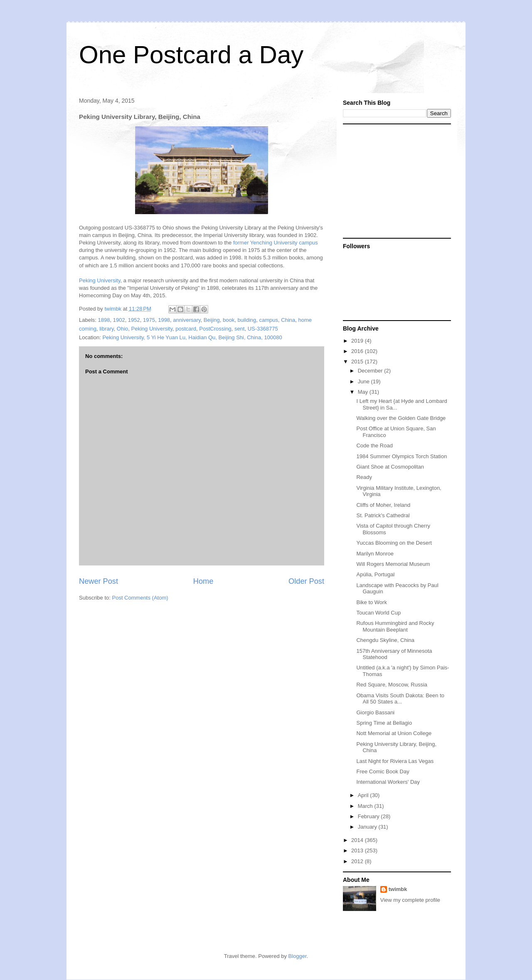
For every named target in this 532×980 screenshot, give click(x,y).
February (369, 816)
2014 (358, 840)
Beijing (212, 320)
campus (269, 320)
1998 (164, 320)
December (371, 371)
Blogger (298, 956)
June (365, 381)
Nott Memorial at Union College (394, 733)
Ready (364, 477)
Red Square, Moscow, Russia (392, 685)
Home (203, 581)
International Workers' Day (388, 782)
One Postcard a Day (191, 55)
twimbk (398, 889)
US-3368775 (263, 329)
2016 (358, 351)
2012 (358, 861)
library (106, 329)
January (368, 827)
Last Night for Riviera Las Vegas (395, 761)
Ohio (122, 329)
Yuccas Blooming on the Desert (394, 543)
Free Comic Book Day (383, 771)
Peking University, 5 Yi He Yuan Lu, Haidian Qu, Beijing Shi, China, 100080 (192, 337)
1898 (104, 320)
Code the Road (374, 446)
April (364, 795)
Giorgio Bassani (375, 712)
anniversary (187, 320)
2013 (358, 850)
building (247, 320)
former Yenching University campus (276, 243)
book (229, 320)
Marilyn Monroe (375, 554)
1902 (119, 320)
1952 (134, 320)
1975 (149, 320)
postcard (186, 329)
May (364, 392)
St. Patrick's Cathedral (383, 515)
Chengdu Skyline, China (385, 640)
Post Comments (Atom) (140, 598)
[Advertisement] (395, 180)
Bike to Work (371, 602)
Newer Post (99, 581)
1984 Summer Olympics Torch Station (401, 456)
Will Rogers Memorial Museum (393, 564)
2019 (358, 341)
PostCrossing (215, 329)
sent (240, 329)
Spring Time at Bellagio (384, 723)
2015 (358, 362)
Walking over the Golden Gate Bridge (401, 418)
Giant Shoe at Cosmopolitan (390, 467)
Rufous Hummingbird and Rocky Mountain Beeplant (395, 626)
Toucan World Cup (378, 613)
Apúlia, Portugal (375, 574)
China (288, 320)
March (366, 806)
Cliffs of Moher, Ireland (383, 505)
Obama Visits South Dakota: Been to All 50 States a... (400, 699)
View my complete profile (410, 900)
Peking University (100, 280)
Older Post (306, 581)
